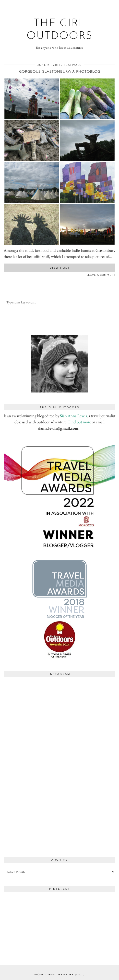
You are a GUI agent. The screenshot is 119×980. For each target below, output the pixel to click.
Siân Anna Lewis (73, 416)
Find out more (80, 422)
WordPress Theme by (59, 974)
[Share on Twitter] (7, 276)
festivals (73, 65)
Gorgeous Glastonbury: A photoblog (60, 72)
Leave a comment (101, 275)
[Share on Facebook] (5, 276)
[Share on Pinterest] (10, 276)
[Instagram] (32, 707)
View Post (60, 268)
